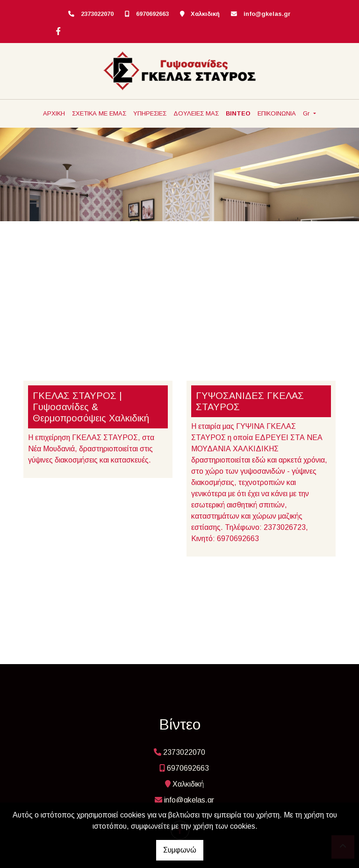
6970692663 (152, 14)
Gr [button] (307, 113)
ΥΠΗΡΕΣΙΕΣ (150, 113)
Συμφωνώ (180, 850)
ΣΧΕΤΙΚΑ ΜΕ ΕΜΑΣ (99, 113)
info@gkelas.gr (267, 14)
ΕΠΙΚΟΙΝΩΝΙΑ (277, 113)
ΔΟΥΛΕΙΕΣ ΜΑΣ (196, 113)
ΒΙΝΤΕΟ (238, 113)
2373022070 (97, 14)
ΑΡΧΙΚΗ (54, 113)
